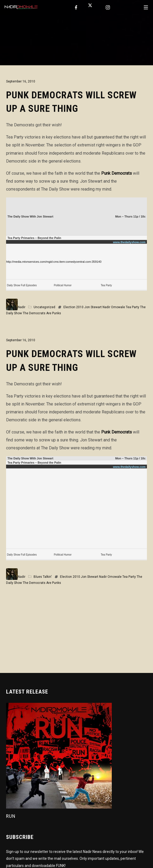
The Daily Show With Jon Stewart (30, 216)
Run (11, 816)
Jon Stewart (93, 307)
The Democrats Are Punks (42, 313)
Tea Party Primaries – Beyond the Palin (34, 238)
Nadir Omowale (114, 307)
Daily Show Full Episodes (22, 285)
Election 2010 (73, 307)
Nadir (22, 307)
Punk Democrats (117, 173)
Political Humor (63, 285)
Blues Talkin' (43, 577)
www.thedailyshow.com (129, 242)
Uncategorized (44, 307)
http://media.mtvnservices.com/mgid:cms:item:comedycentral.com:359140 (54, 262)
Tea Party (106, 285)
